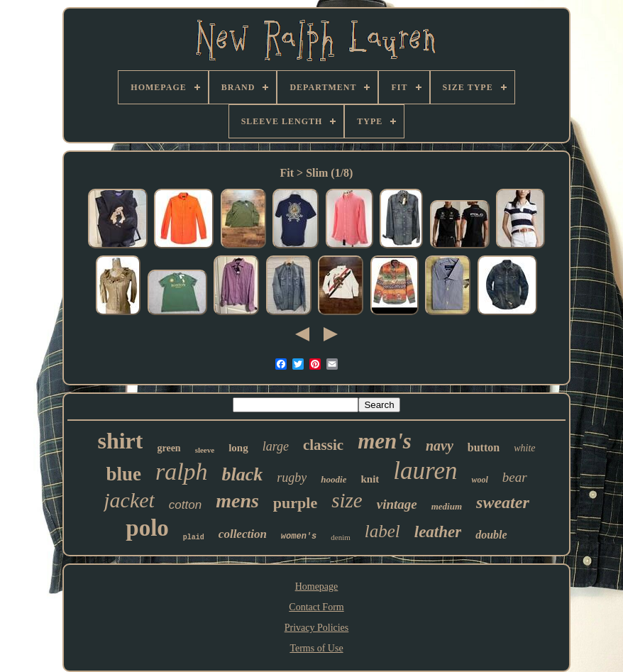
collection (243, 534)
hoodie (333, 479)
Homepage (317, 586)
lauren (425, 471)
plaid (194, 538)
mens (237, 501)
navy (440, 446)
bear (515, 477)
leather (438, 532)
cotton (185, 505)
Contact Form (316, 607)
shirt (120, 441)
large (276, 446)
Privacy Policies (317, 628)
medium (447, 506)
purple (295, 503)
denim (341, 537)
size (347, 500)
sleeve (205, 450)
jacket (129, 500)
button (484, 447)
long (238, 448)
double (491, 535)
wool (479, 480)
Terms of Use (316, 648)
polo (147, 528)
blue (123, 474)
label (382, 531)
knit (370, 479)
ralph (182, 472)
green (169, 448)
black (243, 474)
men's (385, 441)
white (524, 448)
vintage (397, 504)
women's (299, 536)
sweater (503, 502)
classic (323, 445)
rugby (292, 478)
